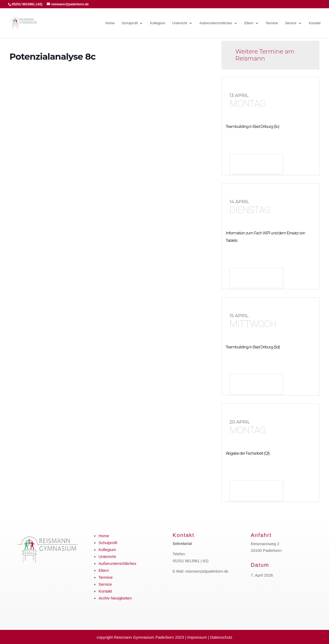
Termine (272, 23)
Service (291, 23)
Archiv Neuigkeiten (115, 598)
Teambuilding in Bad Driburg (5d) (253, 347)
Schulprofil (130, 23)
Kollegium (158, 23)
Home (110, 23)
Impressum (197, 637)
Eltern (249, 23)
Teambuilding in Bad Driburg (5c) (253, 127)
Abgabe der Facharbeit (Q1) (248, 453)
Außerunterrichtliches (216, 23)
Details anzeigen (256, 164)
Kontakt (315, 23)
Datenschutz (221, 637)
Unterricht (180, 23)
